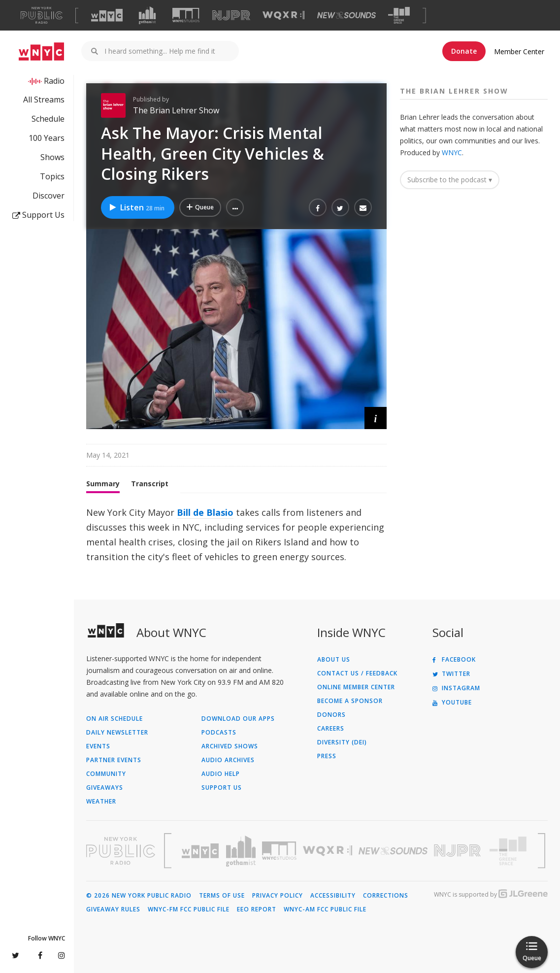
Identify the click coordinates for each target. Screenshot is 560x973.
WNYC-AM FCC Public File (325, 909)
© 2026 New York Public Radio (139, 896)
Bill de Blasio (205, 512)
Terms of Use (222, 896)
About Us (334, 660)
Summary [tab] (103, 484)
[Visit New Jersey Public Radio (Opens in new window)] (459, 851)
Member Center (519, 51)
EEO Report (257, 909)
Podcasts (219, 733)
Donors (331, 715)
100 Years (47, 138)
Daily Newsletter (117, 733)
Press (327, 756)
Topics (52, 176)
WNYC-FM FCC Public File (189, 909)
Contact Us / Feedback (357, 673)
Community (106, 774)
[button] (235, 207)
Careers (331, 729)
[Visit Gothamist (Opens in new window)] (147, 15)
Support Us (38, 215)
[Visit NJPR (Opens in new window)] (231, 16)
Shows (52, 157)
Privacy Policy (278, 896)
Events (98, 746)
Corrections (386, 896)
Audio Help (221, 774)
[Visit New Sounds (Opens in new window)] (346, 15)
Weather (101, 802)
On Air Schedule (115, 719)
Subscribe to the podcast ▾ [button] (450, 180)
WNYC (452, 152)
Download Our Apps (238, 719)
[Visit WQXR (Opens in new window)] (283, 16)
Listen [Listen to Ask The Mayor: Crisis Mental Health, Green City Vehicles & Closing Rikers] (136, 207)
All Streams (44, 100)
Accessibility (333, 896)
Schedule (48, 119)
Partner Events (114, 760)
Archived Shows (230, 746)
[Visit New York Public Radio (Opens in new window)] (121, 851)
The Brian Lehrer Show (176, 110)
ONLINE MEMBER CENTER (356, 687)
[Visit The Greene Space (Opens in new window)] (399, 16)
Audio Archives (228, 760)
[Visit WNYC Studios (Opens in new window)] (186, 15)
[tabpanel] (236, 535)
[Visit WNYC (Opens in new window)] (107, 15)
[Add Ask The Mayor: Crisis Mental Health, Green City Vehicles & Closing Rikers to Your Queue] (200, 207)
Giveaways (105, 788)
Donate (464, 51)
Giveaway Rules (113, 909)
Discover (49, 196)
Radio (54, 81)
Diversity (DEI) (342, 742)
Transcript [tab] (150, 484)
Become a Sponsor (350, 701)
